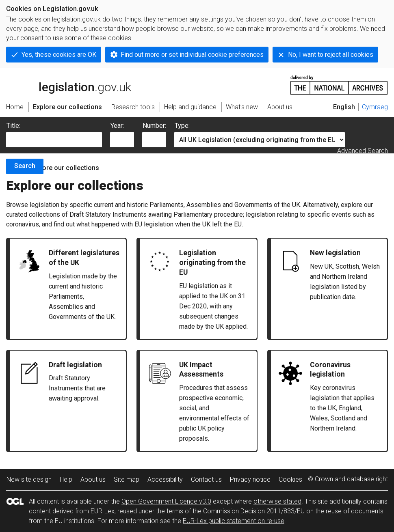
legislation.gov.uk (69, 84)
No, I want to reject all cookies (331, 55)
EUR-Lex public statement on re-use (234, 521)
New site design (29, 479)
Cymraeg (375, 107)
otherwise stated (277, 501)
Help (66, 479)
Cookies (290, 479)
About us (93, 479)
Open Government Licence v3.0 (166, 501)
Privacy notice (250, 479)
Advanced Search (363, 151)
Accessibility (165, 479)
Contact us (206, 479)
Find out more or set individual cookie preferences (192, 55)
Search (25, 166)
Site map (127, 479)
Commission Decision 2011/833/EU (254, 511)
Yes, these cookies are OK (59, 55)
